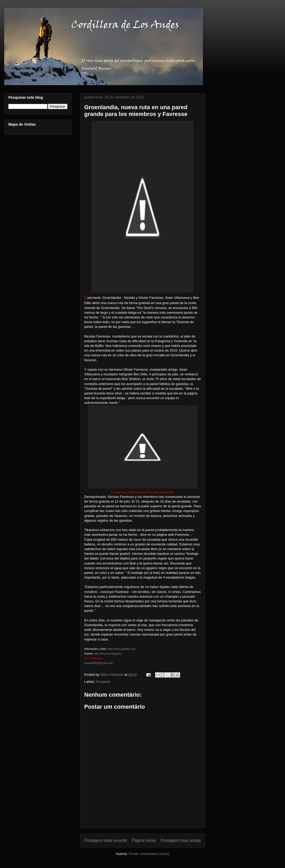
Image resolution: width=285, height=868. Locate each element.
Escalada (103, 682)
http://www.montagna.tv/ (108, 654)
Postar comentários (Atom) (149, 854)
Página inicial (144, 840)
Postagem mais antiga (181, 840)
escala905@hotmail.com (99, 663)
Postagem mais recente (106, 840)
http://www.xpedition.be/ (122, 649)
